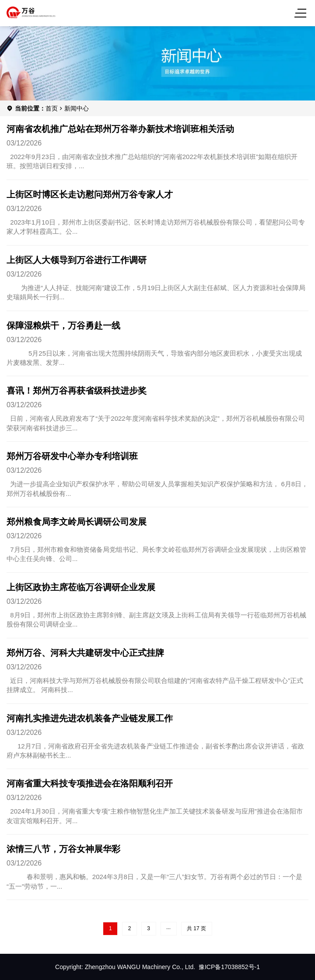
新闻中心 (77, 108)
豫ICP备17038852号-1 (229, 967)
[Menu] (302, 13)
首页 (52, 108)
